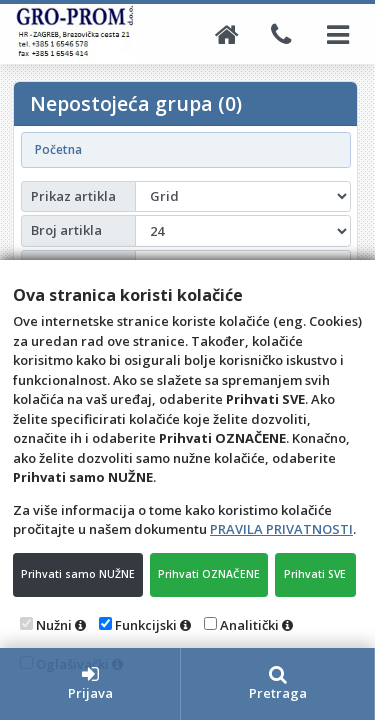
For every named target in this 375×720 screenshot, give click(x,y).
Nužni (54, 625)
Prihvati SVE (315, 574)
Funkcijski (146, 625)
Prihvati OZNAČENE (209, 574)
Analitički (249, 625)
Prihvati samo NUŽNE (78, 574)
